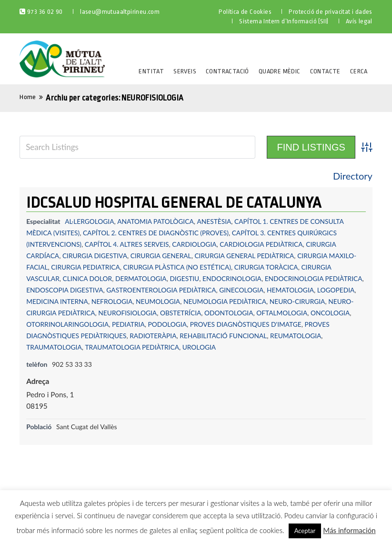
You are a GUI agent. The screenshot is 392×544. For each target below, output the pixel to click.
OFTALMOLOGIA (52, 324)
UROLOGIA (299, 347)
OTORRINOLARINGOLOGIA (166, 324)
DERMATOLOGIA (143, 278)
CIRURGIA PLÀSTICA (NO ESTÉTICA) (180, 267)
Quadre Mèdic (280, 71)
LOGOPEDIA (45, 301)
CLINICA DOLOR (89, 278)
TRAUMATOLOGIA (151, 347)
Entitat (151, 71)
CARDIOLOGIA (197, 244)
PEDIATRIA (228, 324)
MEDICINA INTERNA (99, 301)
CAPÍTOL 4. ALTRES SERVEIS (129, 244)
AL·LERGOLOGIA (90, 221)
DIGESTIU (187, 278)
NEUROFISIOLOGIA (189, 313)
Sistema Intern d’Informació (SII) (284, 21)
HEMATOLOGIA (336, 290)
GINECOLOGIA (286, 290)
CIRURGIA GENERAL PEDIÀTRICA (248, 256)
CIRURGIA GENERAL (163, 256)
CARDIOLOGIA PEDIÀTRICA (265, 244)
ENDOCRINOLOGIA (235, 278)
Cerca (359, 71)
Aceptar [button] (305, 531)
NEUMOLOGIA (202, 301)
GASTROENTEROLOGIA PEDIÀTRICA (204, 290)
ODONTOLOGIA (292, 313)
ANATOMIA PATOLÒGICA (157, 221)
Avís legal (359, 21)
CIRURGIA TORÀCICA (270, 267)
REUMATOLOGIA (94, 347)
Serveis (185, 71)
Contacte (325, 71)
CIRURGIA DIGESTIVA (96, 256)
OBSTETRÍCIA (243, 313)
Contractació (227, 71)
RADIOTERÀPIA (272, 336)
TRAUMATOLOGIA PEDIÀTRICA (230, 347)
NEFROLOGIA (155, 301)
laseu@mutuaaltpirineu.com (120, 12)
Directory (353, 176)
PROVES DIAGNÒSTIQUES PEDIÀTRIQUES (180, 336)
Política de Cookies (245, 12)
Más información (349, 530)
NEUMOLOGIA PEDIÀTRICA (269, 301)
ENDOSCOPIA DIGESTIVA (106, 290)
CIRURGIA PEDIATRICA (86, 267)
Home (28, 97)
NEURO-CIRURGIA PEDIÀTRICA (108, 313)
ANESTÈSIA (216, 221)
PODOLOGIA (268, 324)
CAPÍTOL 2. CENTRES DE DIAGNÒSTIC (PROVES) (158, 233)
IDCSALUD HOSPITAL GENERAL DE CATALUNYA (174, 203)
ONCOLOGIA (101, 324)
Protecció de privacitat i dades (330, 12)
